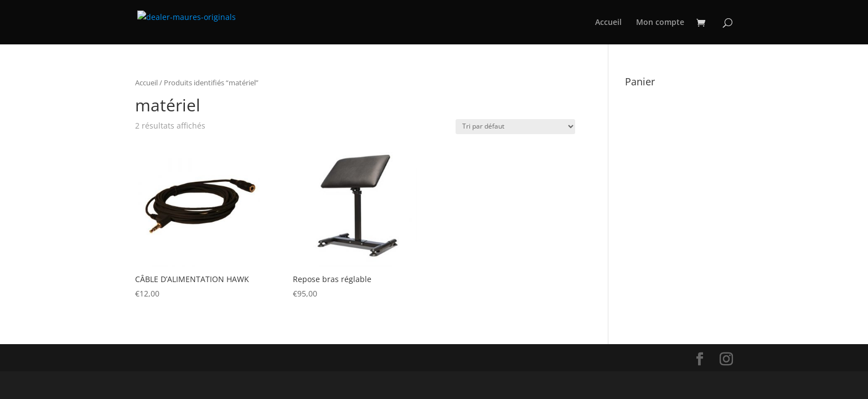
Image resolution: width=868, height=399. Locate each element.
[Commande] (515, 127)
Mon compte (660, 23)
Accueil (608, 23)
